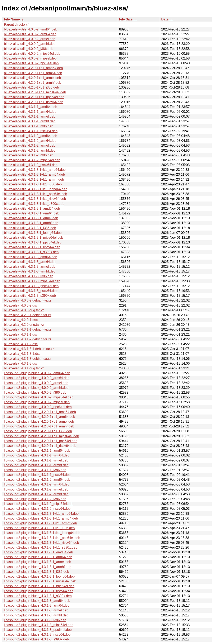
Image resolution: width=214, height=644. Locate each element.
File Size (126, 19)
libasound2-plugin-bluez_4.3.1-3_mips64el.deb (39, 625)
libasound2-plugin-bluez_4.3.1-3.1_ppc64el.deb (39, 586)
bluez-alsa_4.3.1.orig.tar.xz (24, 368)
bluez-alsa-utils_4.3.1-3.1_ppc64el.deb (33, 242)
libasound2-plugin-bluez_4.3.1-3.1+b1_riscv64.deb (41, 543)
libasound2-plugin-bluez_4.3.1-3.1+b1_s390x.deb (41, 547)
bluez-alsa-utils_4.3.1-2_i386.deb (29, 155)
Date (165, 19)
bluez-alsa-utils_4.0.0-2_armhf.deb (30, 44)
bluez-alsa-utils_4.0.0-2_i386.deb (29, 49)
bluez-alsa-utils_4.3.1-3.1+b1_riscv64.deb (35, 199)
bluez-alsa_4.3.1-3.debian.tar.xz (28, 359)
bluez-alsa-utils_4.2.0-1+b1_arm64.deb (33, 73)
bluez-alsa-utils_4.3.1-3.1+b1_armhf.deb (34, 179)
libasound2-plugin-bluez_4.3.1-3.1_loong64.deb (39, 576)
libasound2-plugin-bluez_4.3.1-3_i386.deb (35, 620)
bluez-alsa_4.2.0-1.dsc (21, 320)
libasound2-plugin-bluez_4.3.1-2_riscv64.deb (37, 509)
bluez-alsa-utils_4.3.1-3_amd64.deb (31, 257)
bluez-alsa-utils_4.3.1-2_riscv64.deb (31, 165)
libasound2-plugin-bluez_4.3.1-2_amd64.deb (37, 480)
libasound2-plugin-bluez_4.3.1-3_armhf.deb (36, 615)
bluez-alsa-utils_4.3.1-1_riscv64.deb (31, 131)
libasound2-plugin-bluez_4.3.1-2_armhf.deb (36, 494)
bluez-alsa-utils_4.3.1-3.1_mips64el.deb (34, 238)
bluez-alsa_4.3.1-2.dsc (21, 344)
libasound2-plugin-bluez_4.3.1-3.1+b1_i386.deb (39, 528)
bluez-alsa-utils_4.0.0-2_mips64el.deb (32, 54)
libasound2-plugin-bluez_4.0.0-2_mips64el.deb (39, 397)
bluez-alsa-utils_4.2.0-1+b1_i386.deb (31, 87)
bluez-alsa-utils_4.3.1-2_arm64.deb (30, 141)
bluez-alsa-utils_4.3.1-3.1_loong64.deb (33, 233)
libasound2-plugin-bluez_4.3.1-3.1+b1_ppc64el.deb (42, 538)
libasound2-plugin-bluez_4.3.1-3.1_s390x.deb (38, 596)
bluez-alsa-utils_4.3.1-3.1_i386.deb (30, 228)
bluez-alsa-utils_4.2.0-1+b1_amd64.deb (33, 68)
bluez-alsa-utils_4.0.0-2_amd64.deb (31, 29)
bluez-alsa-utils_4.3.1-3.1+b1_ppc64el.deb (36, 194)
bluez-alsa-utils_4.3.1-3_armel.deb (30, 267)
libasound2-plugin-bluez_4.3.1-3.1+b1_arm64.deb (41, 518)
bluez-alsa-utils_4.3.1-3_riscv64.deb (31, 291)
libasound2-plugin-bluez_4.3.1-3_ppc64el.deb (38, 630)
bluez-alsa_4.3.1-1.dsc (21, 334)
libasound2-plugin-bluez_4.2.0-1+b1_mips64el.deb (41, 436)
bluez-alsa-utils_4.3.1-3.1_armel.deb (31, 218)
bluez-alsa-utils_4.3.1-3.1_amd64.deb (32, 209)
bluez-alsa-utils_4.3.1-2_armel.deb (30, 145)
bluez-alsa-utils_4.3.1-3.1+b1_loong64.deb (36, 189)
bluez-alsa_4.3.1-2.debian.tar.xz (28, 339)
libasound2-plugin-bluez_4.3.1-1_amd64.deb (37, 451)
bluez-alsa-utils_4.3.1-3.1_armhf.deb (31, 223)
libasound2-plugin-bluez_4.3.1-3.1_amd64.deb (38, 552)
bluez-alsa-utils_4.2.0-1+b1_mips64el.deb (35, 92)
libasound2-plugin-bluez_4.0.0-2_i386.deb (35, 392)
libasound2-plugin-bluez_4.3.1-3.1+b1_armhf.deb (40, 523)
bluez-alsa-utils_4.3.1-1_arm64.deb (30, 112)
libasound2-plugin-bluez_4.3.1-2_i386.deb (35, 499)
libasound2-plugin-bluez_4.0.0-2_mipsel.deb (37, 402)
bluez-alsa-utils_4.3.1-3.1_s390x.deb (31, 252)
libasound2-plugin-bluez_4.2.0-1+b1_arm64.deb (39, 417)
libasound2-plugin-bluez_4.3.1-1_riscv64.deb (37, 475)
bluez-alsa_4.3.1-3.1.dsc (22, 354)
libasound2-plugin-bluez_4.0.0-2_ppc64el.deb (38, 407)
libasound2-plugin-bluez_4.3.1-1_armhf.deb (36, 465)
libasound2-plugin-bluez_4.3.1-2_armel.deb (36, 489)
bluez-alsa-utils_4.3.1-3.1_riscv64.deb (32, 247)
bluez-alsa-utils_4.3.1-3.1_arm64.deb (32, 213)
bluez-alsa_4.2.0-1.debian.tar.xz (28, 315)
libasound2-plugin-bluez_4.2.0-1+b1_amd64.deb (40, 412)
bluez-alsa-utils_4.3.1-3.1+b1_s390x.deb (34, 204)
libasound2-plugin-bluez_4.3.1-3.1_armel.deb (38, 562)
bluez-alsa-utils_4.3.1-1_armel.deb (30, 116)
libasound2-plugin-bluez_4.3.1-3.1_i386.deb (36, 572)
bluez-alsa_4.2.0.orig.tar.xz (24, 325)
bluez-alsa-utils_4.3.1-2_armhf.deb (30, 150)
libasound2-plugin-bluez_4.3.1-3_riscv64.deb (37, 634)
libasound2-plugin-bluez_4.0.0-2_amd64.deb (37, 373)
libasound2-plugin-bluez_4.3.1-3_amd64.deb (37, 601)
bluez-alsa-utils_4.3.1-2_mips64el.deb (32, 160)
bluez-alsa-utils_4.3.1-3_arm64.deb (30, 262)
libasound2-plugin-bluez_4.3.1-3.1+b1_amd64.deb (41, 514)
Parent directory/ (16, 25)
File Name (12, 19)
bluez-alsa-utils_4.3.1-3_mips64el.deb (32, 281)
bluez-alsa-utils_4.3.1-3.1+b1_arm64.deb (34, 174)
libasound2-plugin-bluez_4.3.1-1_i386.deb (35, 470)
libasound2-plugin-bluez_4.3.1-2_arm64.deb (37, 484)
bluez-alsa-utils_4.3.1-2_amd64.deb (31, 136)
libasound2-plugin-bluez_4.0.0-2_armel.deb (36, 383)
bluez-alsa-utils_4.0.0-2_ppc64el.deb (31, 63)
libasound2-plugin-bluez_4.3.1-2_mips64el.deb (39, 504)
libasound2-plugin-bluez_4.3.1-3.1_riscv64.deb (39, 591)
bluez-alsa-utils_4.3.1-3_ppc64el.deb (31, 286)
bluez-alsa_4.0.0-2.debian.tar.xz (28, 300)
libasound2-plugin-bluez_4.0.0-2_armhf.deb (36, 388)
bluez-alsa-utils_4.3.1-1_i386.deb (29, 126)
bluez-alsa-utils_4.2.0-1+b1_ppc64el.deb (34, 97)
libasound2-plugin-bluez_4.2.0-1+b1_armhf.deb (39, 426)
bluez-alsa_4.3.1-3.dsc (21, 363)
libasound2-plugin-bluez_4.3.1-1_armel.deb (36, 460)
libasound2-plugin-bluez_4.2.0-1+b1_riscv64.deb (40, 446)
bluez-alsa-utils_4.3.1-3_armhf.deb (30, 271)
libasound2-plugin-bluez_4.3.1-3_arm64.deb (37, 605)
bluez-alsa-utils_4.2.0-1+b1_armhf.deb (33, 83)
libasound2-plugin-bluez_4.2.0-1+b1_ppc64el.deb (41, 441)
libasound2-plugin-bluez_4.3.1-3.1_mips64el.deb (40, 581)
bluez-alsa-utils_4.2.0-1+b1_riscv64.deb (34, 102)
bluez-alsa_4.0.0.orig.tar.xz (24, 310)
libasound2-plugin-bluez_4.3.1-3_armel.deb (36, 610)
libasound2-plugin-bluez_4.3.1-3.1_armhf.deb (38, 567)
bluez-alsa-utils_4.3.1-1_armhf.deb (30, 121)
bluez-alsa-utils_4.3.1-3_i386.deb (29, 276)
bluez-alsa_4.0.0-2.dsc (21, 305)
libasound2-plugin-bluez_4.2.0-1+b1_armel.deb (39, 422)
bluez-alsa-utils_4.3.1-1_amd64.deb (31, 107)
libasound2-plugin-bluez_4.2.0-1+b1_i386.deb (38, 431)
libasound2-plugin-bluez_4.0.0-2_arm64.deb (37, 378)
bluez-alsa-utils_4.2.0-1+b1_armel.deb (32, 78)
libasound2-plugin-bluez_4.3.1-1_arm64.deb (37, 455)
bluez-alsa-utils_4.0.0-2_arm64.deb (30, 34)
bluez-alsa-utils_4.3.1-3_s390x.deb (30, 296)
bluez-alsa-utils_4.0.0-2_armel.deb (30, 39)
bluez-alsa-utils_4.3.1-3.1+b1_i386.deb (33, 184)
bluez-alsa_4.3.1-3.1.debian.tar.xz (29, 349)
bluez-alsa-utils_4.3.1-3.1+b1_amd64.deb (35, 170)
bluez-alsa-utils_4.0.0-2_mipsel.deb (30, 58)
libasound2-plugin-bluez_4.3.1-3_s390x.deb (36, 639)
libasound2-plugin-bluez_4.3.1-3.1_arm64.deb (38, 557)
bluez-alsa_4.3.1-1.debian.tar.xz (28, 329)
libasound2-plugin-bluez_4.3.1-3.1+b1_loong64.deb (42, 533)
